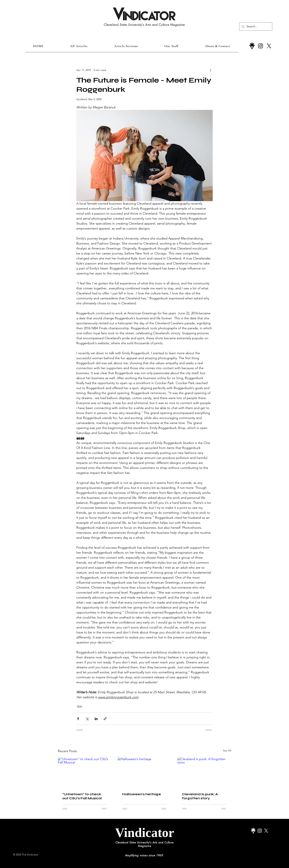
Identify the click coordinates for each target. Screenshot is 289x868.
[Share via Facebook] (78, 719)
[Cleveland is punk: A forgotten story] (204, 772)
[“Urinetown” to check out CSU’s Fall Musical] (85, 772)
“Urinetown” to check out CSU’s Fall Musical (82, 796)
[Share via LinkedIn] (96, 719)
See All (227, 751)
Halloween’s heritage (142, 794)
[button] (126, 46)
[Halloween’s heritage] (145, 773)
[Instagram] (261, 46)
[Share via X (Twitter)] (87, 719)
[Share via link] (105, 719)
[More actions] (210, 70)
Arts (79, 706)
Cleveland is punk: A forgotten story (200, 796)
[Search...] (255, 27)
